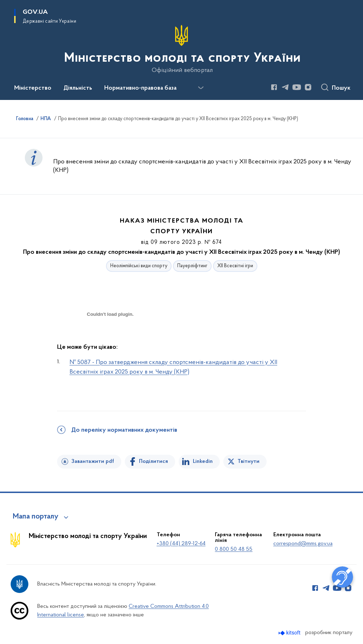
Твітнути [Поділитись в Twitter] (248, 461)
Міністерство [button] (33, 88)
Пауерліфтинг (192, 266)
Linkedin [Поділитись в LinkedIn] (203, 461)
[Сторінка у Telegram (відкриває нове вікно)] (285, 87)
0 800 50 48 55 (234, 549)
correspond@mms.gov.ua (303, 544)
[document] (110, 339)
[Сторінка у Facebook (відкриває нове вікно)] (274, 87)
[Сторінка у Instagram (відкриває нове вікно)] (308, 87)
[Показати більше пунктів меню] (201, 88)
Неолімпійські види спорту (139, 266)
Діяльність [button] (78, 88)
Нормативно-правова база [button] (140, 88)
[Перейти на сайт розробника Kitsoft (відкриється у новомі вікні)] (290, 633)
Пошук (341, 88)
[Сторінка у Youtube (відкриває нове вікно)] (297, 87)
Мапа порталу (36, 517)
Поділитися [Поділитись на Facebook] (153, 461)
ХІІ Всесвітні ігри (235, 266)
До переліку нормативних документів (124, 430)
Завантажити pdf (93, 461)
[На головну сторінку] (182, 49)
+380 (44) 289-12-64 (181, 544)
